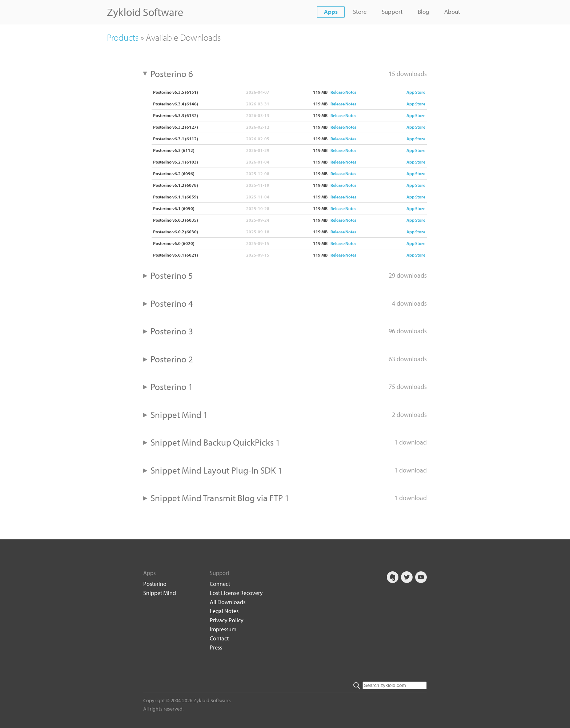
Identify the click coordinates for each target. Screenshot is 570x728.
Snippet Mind (160, 593)
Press (216, 647)
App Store (416, 92)
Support (392, 11)
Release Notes (343, 92)
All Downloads (228, 602)
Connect (220, 584)
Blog (424, 11)
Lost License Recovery (236, 593)
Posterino (155, 584)
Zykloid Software (145, 12)
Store (360, 11)
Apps (331, 11)
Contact (219, 638)
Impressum (223, 629)
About (452, 11)
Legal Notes (224, 611)
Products (123, 37)
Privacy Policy (227, 620)
